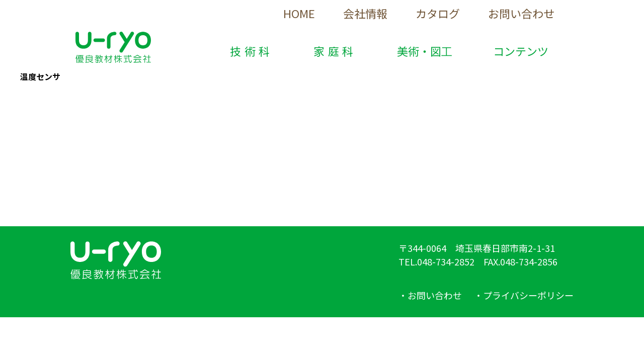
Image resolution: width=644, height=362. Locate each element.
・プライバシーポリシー (524, 295)
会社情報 (365, 13)
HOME (299, 13)
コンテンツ (521, 51)
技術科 (252, 51)
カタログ (438, 13)
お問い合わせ (521, 13)
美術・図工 (425, 51)
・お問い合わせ (430, 295)
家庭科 (335, 51)
